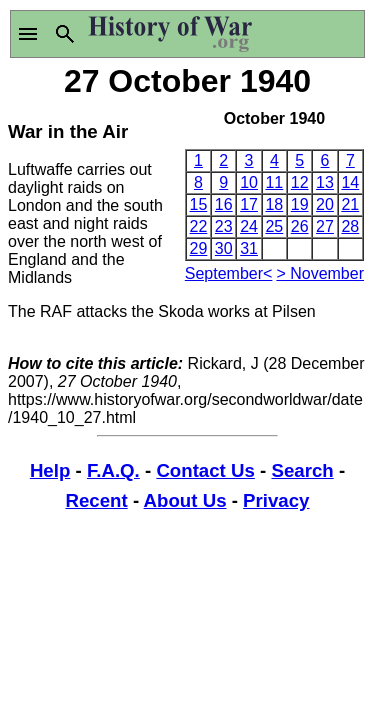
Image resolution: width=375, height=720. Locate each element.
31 (249, 248)
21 (350, 204)
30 (224, 248)
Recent (97, 500)
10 (249, 182)
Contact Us (205, 470)
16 (224, 204)
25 (274, 226)
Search (302, 470)
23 (224, 226)
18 (274, 204)
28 (350, 226)
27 (325, 226)
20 (325, 204)
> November (320, 273)
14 (350, 182)
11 (274, 182)
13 (325, 182)
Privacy (276, 500)
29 (199, 248)
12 (300, 182)
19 (300, 204)
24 (249, 226)
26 (300, 226)
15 (199, 204)
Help (50, 470)
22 (199, 226)
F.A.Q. (113, 470)
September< (229, 273)
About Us (185, 500)
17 (249, 204)
